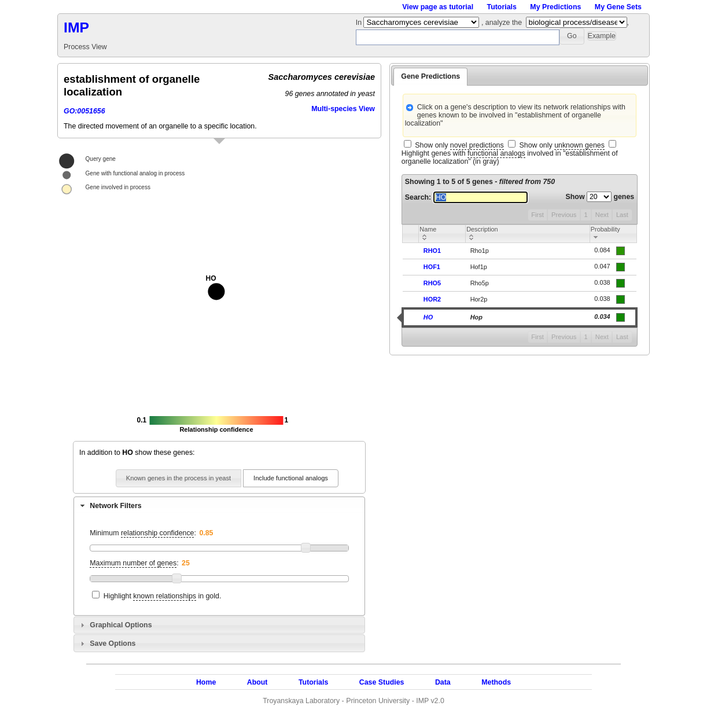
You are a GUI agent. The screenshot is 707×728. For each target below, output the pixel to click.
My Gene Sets (618, 7)
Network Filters (115, 506)
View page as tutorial (438, 7)
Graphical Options (121, 625)
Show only (459, 146)
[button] (572, 36)
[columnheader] (442, 234)
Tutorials (502, 7)
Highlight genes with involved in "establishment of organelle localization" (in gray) (510, 157)
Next (602, 215)
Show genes (600, 197)
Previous (564, 215)
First (537, 215)
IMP (76, 27)
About (257, 682)
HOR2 (432, 299)
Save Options (113, 644)
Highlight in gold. (163, 596)
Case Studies (382, 682)
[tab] (219, 505)
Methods (496, 682)
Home (206, 682)
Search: (466, 197)
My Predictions (555, 7)
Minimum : (143, 533)
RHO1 (432, 251)
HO (428, 317)
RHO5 (432, 283)
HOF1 (432, 267)
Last (622, 215)
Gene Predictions (430, 76)
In (360, 23)
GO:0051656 (84, 111)
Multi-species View (343, 109)
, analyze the (502, 23)
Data (443, 682)
